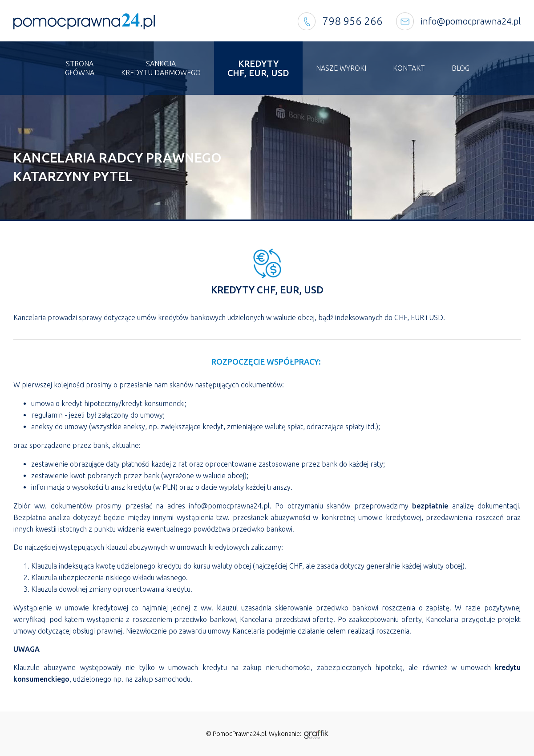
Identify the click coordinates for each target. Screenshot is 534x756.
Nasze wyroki (341, 68)
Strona (80, 68)
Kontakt (409, 68)
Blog (461, 68)
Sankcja (161, 68)
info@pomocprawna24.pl (471, 21)
